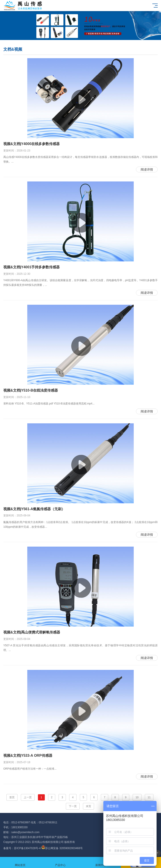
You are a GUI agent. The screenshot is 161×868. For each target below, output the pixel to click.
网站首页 (20, 863)
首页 (12, 797)
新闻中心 (101, 863)
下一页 (73, 806)
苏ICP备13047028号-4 (27, 848)
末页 (88, 806)
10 (137, 797)
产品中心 (61, 863)
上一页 (28, 797)
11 (149, 797)
